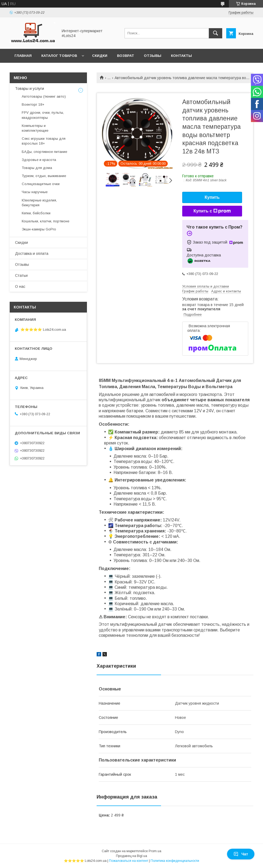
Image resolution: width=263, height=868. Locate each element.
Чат (241, 854)
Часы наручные (35, 192)
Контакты (181, 56)
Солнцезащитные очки (41, 184)
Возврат (126, 56)
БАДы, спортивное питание (44, 152)
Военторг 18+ (33, 104)
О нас (20, 286)
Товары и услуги (30, 89)
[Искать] (215, 33)
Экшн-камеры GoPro (39, 229)
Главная (23, 56)
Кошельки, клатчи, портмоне (45, 221)
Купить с (212, 211)
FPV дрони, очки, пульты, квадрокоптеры (43, 115)
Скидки (100, 56)
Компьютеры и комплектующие (35, 128)
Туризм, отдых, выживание (44, 176)
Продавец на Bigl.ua (131, 856)
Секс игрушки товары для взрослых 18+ (44, 141)
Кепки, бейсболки (36, 213)
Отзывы (153, 56)
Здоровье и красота (39, 160)
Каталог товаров (59, 56)
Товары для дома (37, 168)
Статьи (21, 275)
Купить (212, 197)
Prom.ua (155, 851)
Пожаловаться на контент (129, 861)
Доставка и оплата (32, 253)
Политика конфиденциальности (175, 861)
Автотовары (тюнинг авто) (44, 96)
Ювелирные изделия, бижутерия (39, 203)
